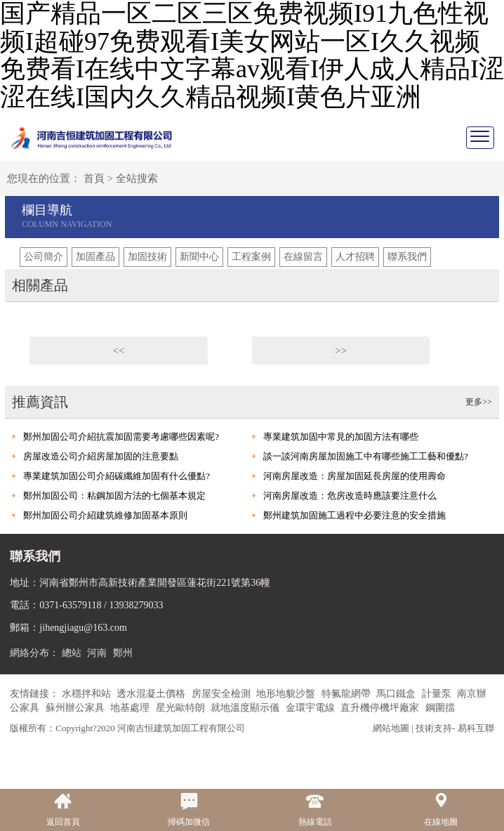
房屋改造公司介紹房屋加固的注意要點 (101, 456)
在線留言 (303, 257)
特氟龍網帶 (347, 694)
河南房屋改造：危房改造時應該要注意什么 (350, 496)
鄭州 (123, 653)
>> (341, 351)
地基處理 (131, 708)
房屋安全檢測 (223, 694)
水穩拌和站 (88, 694)
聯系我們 (407, 257)
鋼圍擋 (440, 708)
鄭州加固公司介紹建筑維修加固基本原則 (105, 515)
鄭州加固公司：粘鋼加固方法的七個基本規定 (114, 496)
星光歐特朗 (182, 708)
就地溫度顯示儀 (246, 708)
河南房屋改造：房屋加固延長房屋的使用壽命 (354, 476)
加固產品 (95, 257)
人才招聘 (355, 257)
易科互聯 (476, 728)
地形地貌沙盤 (287, 694)
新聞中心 (199, 257)
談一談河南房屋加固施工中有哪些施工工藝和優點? (366, 456)
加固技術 (147, 257)
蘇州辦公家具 (77, 708)
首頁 (94, 178)
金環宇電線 (312, 708)
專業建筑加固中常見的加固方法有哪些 (341, 437)
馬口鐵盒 (397, 694)
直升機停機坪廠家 (381, 708)
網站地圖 (391, 728)
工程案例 (251, 257)
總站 (72, 653)
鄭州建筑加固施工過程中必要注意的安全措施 (354, 515)
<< (119, 351)
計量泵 (438, 694)
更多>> (479, 402)
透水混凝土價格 (152, 694)
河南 (97, 653)
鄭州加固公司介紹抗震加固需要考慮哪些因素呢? (121, 437)
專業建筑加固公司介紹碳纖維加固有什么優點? (117, 476)
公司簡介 (44, 257)
